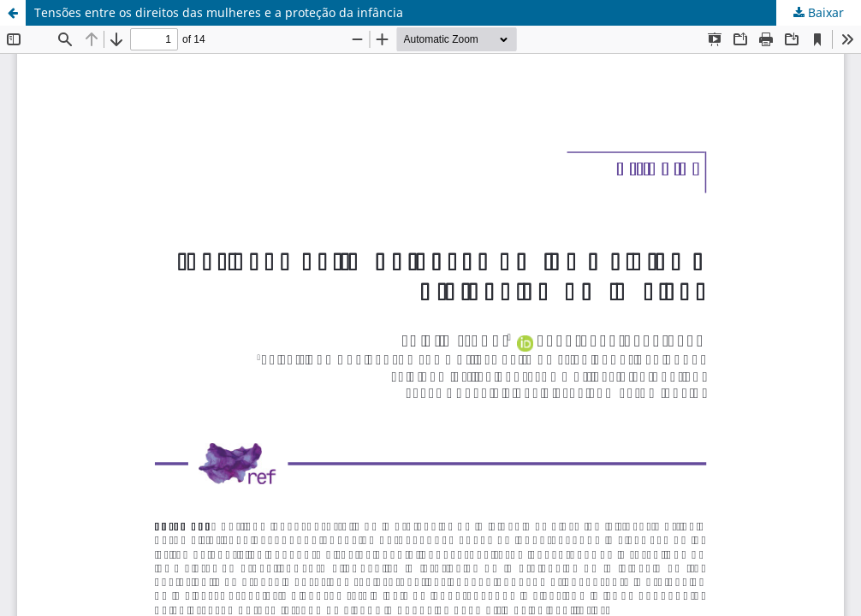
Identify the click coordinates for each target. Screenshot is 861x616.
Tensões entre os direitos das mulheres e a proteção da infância (219, 12)
